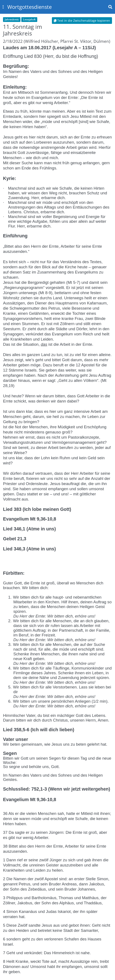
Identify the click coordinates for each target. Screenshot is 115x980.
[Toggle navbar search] (110, 7)
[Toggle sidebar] (3, 7)
